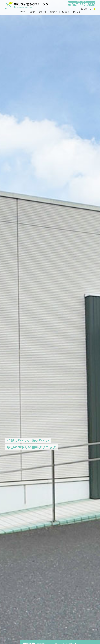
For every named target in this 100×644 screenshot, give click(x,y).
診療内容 (42, 12)
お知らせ (76, 12)
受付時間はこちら (88, 9)
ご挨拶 (32, 12)
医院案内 (54, 12)
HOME (23, 12)
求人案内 (65, 12)
